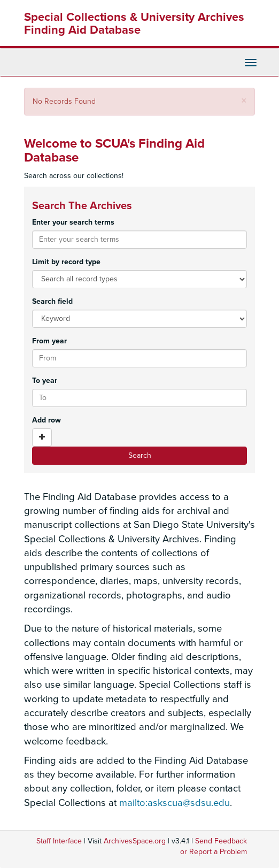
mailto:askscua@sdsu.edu (175, 803)
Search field (52, 301)
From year (49, 341)
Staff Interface (59, 841)
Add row (46, 420)
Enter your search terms (73, 222)
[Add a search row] (42, 437)
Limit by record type (66, 262)
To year (45, 381)
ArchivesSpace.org (135, 841)
